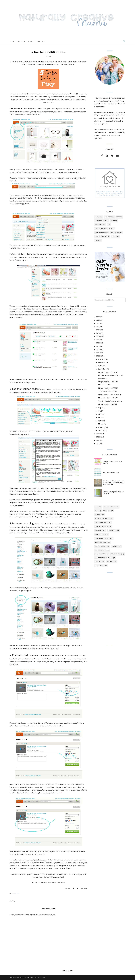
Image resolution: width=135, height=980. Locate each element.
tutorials (99, 217)
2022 (98, 323)
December (102, 359)
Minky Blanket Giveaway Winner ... (110, 395)
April (100, 421)
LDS (96, 511)
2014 (98, 349)
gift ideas (116, 237)
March (100, 424)
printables (115, 554)
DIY (109, 225)
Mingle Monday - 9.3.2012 (108, 404)
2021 (98, 327)
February (101, 427)
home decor (109, 217)
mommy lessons (100, 542)
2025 (98, 317)
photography (100, 554)
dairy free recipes (102, 221)
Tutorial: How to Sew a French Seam (111, 401)
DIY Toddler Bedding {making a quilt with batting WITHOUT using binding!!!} (114, 482)
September (102, 369)
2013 (98, 353)
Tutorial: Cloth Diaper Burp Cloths (113, 462)
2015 (98, 346)
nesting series (117, 233)
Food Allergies (110, 507)
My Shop (106, 511)
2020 (98, 330)
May (100, 417)
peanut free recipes (102, 237)
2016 (98, 343)
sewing (110, 562)
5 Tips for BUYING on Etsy (108, 391)
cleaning (98, 241)
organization (100, 225)
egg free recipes (101, 229)
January (101, 430)
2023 (98, 320)
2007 (98, 443)
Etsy (17, 893)
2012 (98, 356)
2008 (98, 440)
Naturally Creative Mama (22, 977)
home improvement (102, 233)
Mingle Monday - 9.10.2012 (108, 398)
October (101, 366)
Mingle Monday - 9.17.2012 (108, 388)
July (100, 411)
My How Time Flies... (105, 385)
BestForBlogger (41, 977)
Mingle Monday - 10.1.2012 (108, 372)
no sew (115, 546)
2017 (98, 340)
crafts (112, 229)
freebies (114, 221)
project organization (103, 558)
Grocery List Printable (111, 472)
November (102, 362)
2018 (98, 336)
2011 (98, 434)
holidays (111, 530)
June (100, 414)
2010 (98, 437)
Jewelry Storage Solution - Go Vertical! (114, 493)
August (101, 408)
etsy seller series (101, 527)
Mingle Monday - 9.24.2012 (108, 382)
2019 (98, 333)
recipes (119, 217)
